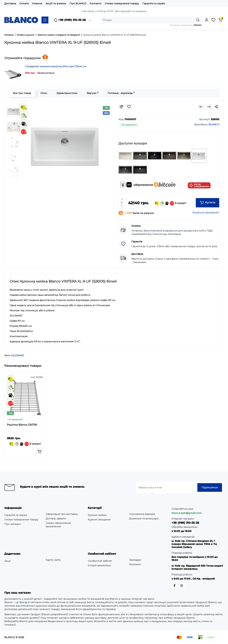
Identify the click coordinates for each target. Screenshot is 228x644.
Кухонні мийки (97, 515)
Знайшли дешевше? (206, 212)
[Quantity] (122, 203)
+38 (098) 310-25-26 (70, 20)
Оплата (24, 3)
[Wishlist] (129, 107)
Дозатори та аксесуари (144, 519)
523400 (197, 25)
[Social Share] (216, 107)
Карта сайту (53, 560)
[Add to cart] (39, 451)
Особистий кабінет (100, 561)
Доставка (10, 3)
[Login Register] (206, 20)
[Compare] (121, 107)
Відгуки (93, 93)
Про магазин (12, 524)
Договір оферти (56, 519)
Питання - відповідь (121, 93)
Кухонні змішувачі (99, 520)
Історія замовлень (99, 565)
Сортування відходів (142, 514)
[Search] (198, 20)
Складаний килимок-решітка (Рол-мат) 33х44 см (56, 66)
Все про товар (22, 93)
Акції (7, 561)
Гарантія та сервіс (154, 3)
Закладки (135, 560)
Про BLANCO (78, 3)
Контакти (96, 3)
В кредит (171, 203)
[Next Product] (209, 107)
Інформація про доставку (62, 514)
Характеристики (67, 93)
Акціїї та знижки (56, 3)
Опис (44, 93)
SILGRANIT (18, 355)
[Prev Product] (201, 107)
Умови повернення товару (122, 3)
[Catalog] (45, 20)
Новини (37, 3)
